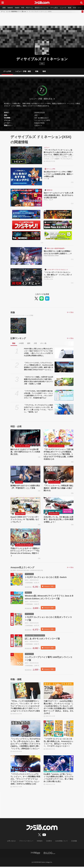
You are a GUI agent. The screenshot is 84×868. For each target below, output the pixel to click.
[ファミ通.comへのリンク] (42, 3)
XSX (36, 118)
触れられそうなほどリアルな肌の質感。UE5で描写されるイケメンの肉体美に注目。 (25, 452)
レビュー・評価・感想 (23, 71)
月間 (35, 343)
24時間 (21, 343)
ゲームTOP (7, 71)
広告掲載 (72, 842)
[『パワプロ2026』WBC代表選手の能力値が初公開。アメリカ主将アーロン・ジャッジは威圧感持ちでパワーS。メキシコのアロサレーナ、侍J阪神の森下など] (64, 395)
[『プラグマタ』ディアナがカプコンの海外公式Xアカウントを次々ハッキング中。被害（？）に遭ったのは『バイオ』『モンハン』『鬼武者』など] (64, 409)
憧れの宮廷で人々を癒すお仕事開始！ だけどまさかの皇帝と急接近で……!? (59, 252)
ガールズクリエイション (56, 446)
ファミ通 (46, 179)
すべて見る (70, 312)
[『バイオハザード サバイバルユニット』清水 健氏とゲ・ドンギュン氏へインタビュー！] (26, 277)
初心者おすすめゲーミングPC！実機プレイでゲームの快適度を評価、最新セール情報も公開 (59, 174)
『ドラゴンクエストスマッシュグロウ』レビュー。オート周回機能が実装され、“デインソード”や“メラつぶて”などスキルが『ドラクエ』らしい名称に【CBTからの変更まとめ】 (25, 780)
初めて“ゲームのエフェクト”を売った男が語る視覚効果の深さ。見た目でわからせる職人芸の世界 (59, 195)
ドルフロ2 (19, 482)
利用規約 (40, 842)
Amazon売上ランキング (22, 567)
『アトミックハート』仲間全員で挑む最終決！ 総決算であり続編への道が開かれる (59, 488)
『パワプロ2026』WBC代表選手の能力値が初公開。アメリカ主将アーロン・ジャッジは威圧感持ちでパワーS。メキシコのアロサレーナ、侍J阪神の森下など (38, 394)
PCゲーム (31, 8)
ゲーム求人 (56, 8)
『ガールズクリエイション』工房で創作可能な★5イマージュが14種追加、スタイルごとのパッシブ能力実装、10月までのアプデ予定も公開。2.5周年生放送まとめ (59, 454)
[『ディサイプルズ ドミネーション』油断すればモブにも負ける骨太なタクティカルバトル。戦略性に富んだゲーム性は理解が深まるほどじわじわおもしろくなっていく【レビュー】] (26, 155)
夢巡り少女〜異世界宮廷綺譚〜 (56, 248)
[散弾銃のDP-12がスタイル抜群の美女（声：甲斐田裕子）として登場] (25, 474)
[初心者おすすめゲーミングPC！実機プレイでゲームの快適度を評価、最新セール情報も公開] (26, 177)
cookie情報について (60, 842)
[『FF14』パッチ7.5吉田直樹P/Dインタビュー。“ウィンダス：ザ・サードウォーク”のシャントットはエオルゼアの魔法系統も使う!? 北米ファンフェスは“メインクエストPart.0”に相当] (25, 692)
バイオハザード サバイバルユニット (57, 270)
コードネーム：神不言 (23, 446)
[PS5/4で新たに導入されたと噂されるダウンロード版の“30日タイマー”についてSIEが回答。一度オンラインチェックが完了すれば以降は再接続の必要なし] (64, 353)
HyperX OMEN (20, 514)
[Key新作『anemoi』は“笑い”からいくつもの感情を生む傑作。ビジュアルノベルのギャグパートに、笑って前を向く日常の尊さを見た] (59, 765)
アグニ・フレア (48, 200)
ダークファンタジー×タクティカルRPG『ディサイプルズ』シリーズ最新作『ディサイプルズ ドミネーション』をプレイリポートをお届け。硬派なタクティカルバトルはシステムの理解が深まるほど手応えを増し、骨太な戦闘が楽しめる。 (58, 158)
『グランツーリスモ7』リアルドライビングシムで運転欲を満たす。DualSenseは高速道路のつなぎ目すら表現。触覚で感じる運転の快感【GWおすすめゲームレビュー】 (39, 366)
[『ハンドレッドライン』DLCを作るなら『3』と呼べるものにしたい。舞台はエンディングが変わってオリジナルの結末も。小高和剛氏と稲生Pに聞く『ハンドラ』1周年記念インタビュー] (25, 730)
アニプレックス (48, 279)
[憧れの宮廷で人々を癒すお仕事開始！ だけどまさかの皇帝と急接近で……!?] (26, 256)
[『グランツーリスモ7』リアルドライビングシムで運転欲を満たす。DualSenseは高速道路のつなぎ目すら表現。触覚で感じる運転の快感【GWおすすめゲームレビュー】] (64, 367)
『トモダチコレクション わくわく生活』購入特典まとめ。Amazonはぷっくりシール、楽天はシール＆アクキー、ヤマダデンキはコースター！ (58, 744)
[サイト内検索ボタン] (81, 3)
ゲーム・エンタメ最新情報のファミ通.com (14, 12)
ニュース (65, 8)
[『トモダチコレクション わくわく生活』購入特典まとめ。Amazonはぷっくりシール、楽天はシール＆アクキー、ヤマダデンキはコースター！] (59, 730)
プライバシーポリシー (27, 842)
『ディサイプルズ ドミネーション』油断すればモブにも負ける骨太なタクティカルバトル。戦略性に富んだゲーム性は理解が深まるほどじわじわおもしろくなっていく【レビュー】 (59, 153)
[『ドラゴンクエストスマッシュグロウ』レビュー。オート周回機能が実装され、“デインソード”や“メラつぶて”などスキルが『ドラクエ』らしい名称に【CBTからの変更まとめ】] (25, 765)
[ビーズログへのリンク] (49, 854)
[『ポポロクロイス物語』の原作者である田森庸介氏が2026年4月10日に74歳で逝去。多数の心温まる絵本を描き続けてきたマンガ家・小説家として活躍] (64, 381)
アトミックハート (54, 482)
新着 (4, 8)
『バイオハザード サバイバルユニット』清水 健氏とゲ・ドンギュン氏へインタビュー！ (58, 275)
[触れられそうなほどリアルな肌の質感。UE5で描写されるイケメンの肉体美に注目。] (25, 438)
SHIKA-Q (49, 190)
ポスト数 (43, 343)
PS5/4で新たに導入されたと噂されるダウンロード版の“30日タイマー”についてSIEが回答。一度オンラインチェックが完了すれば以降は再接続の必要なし (38, 352)
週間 (29, 343)
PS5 (24, 8)
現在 (14, 343)
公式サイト (38, 126)
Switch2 (11, 8)
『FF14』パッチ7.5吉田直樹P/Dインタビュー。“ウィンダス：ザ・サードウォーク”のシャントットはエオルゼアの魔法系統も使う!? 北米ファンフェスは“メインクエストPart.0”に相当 (25, 707)
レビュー (47, 148)
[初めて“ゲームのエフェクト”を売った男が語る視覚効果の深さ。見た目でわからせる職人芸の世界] (26, 198)
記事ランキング (18, 338)
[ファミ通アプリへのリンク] (35, 854)
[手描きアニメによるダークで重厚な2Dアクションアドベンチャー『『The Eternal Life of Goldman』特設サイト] (25, 537)
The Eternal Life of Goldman (24, 545)
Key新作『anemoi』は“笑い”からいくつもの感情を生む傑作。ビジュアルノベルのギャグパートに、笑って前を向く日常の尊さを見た (59, 779)
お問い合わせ (13, 842)
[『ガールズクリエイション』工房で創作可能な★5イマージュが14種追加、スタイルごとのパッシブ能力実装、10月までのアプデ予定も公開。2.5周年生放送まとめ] (59, 438)
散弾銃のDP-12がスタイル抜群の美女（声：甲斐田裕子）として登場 (25, 487)
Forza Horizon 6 (54, 514)
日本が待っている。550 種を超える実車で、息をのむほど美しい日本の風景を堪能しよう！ (59, 519)
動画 (72, 8)
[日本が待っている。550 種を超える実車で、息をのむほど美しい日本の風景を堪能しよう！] (59, 505)
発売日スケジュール (43, 8)
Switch (18, 8)
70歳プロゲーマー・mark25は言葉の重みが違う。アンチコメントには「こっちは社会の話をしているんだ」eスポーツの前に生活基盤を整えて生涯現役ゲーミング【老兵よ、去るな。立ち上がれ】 (59, 709)
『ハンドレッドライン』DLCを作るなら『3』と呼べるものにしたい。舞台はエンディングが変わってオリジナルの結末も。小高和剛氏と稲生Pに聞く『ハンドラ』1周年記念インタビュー (25, 745)
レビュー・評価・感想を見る (41, 99)
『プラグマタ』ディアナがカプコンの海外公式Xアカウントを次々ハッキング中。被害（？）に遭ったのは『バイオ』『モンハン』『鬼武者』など (38, 408)
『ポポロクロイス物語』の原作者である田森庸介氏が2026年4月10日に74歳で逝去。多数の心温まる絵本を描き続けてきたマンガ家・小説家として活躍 (38, 380)
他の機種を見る (43, 118)
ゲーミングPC (51, 169)
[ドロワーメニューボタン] (3, 3)
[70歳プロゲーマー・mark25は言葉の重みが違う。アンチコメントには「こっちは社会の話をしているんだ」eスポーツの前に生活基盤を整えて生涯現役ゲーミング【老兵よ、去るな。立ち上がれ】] (59, 692)
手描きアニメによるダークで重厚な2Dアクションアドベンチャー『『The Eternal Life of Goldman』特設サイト (25, 552)
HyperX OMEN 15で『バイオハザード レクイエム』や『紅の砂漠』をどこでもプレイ (25, 519)
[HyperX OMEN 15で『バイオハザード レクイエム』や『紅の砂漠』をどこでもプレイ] (25, 505)
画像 (37, 71)
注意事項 (48, 842)
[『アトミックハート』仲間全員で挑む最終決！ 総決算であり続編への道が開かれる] (59, 474)
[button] (42, 129)
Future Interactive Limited (51, 256)
